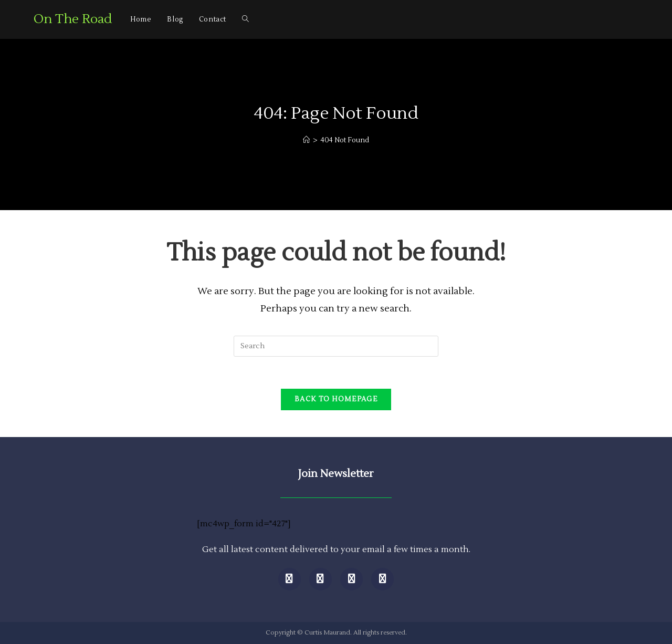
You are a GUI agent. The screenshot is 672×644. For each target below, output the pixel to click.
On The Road (73, 19)
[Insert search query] (336, 346)
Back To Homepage (336, 399)
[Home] (306, 140)
